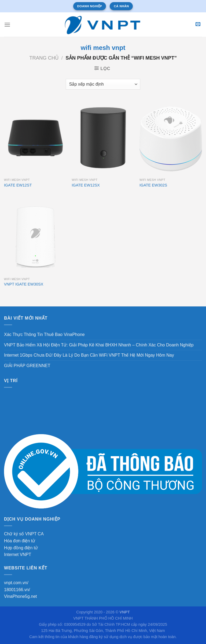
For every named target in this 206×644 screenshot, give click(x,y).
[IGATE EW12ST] (35, 138)
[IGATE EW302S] (171, 138)
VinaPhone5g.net (20, 596)
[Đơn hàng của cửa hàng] (103, 84)
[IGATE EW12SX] (103, 138)
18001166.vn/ (17, 590)
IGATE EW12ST (18, 185)
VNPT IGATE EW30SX (24, 284)
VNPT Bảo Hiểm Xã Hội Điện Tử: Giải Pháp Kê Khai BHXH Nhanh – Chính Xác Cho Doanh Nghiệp (99, 345)
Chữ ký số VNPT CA (24, 534)
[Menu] (7, 25)
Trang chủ (44, 58)
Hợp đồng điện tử (21, 548)
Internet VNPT (18, 555)
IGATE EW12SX (86, 185)
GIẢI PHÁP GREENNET (27, 366)
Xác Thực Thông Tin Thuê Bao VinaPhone (44, 334)
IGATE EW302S (153, 185)
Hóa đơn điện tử (20, 541)
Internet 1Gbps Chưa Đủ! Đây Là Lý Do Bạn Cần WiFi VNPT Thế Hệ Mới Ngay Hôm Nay (89, 355)
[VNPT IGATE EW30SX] (35, 237)
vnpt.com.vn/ (16, 583)
